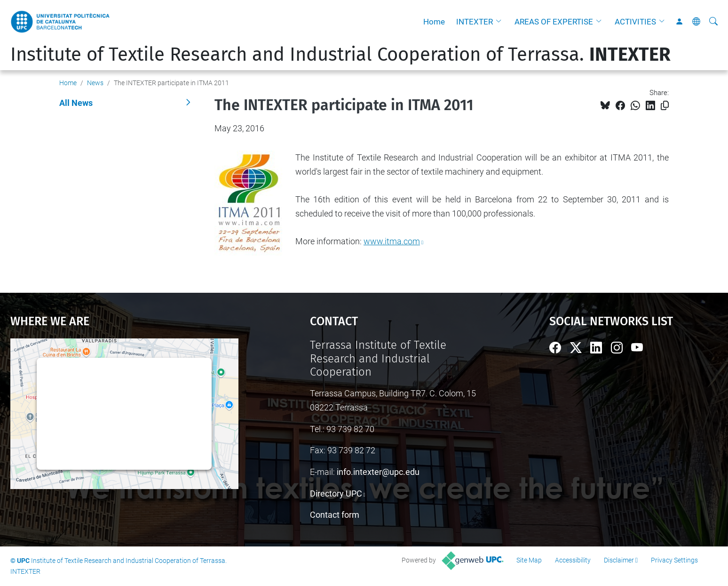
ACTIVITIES (635, 22)
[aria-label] (713, 22)
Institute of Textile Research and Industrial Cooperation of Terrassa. (340, 55)
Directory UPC (336, 494)
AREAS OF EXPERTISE (554, 22)
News (95, 83)
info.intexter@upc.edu (378, 472)
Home (434, 22)
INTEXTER (475, 22)
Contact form (335, 515)
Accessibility (573, 560)
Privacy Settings (674, 560)
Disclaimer (619, 560)
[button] (501, 22)
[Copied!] (665, 106)
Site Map (529, 560)
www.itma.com (392, 241)
